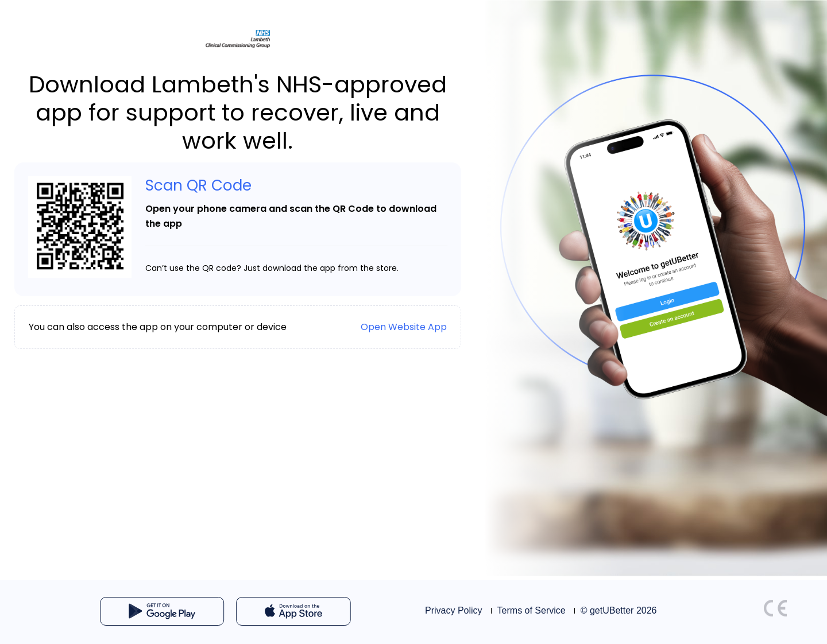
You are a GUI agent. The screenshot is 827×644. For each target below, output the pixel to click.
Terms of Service (532, 610)
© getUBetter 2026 (619, 610)
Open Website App (404, 327)
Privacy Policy (454, 610)
